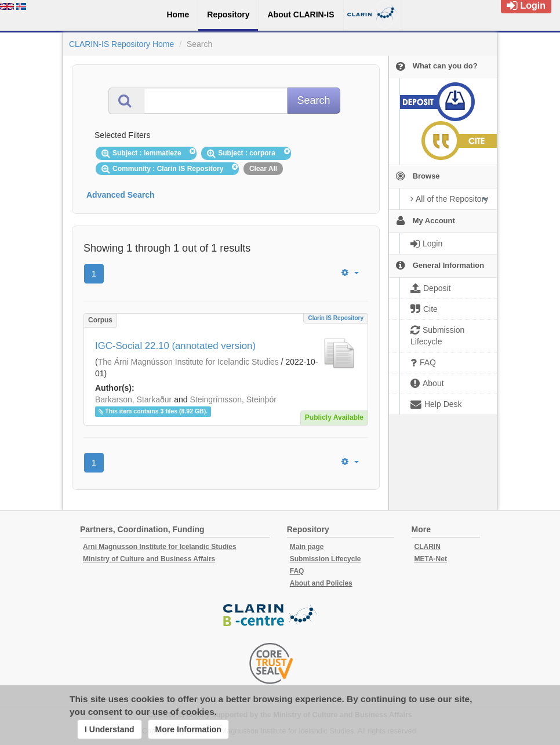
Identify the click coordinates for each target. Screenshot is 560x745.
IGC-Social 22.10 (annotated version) (175, 346)
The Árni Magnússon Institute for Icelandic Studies (188, 362)
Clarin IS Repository (336, 318)
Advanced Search (121, 195)
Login (526, 6)
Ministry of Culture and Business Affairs (149, 559)
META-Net (431, 559)
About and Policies (321, 583)
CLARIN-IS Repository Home (121, 44)
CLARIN (428, 547)
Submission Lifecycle (326, 559)
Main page (307, 547)
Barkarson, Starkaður (133, 399)
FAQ (297, 571)
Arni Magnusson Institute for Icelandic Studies (160, 547)
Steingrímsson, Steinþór (233, 399)
